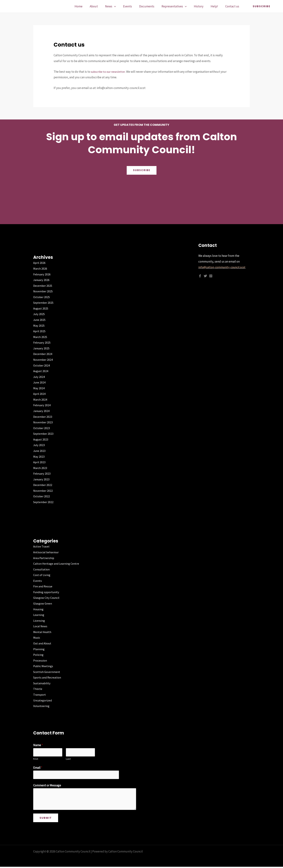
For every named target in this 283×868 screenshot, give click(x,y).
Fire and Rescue (43, 586)
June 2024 (40, 382)
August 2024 (41, 371)
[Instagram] (211, 276)
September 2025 (44, 303)
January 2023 (42, 479)
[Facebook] (200, 276)
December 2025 (43, 286)
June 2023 (40, 451)
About (102, 6)
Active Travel (42, 546)
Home (88, 6)
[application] (121, 6)
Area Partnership (44, 558)
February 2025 (42, 343)
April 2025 (39, 331)
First (36, 759)
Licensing (39, 621)
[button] (262, 6)
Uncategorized (43, 700)
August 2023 (41, 439)
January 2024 (42, 411)
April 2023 (39, 462)
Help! (216, 6)
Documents (152, 6)
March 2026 (40, 269)
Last (68, 759)
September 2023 (44, 434)
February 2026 (42, 274)
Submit (46, 819)
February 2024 (42, 405)
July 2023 (39, 445)
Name (38, 745)
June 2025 (40, 320)
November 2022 (43, 491)
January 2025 (42, 348)
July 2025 (39, 314)
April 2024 (39, 394)
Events (133, 6)
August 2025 (41, 308)
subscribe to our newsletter (109, 72)
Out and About (43, 643)
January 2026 (42, 280)
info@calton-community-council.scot (223, 267)
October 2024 (42, 365)
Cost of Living (42, 575)
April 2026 (39, 263)
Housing (39, 609)
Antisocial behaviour (46, 552)
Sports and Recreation (48, 677)
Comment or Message (47, 786)
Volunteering (42, 706)
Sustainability (42, 683)
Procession (40, 660)
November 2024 (43, 360)
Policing (38, 655)
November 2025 (43, 291)
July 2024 (39, 377)
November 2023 (43, 422)
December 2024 (43, 354)
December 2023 (43, 417)
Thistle (38, 689)
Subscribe (141, 170)
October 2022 (42, 496)
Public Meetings (44, 666)
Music (37, 638)
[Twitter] (205, 276)
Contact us (233, 6)
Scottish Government (47, 672)
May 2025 (39, 326)
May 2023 (39, 457)
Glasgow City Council (47, 598)
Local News (41, 626)
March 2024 (40, 400)
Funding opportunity (47, 592)
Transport (40, 695)
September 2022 (44, 502)
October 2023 (42, 428)
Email (38, 768)
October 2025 (42, 297)
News (117, 6)
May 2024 (39, 388)
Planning (39, 649)
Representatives (178, 6)
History (201, 6)
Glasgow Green (43, 603)
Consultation (42, 569)
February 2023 (42, 474)
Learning (39, 615)
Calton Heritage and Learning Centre (57, 564)
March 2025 (40, 337)
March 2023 (40, 468)
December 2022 (43, 485)
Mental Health (43, 632)
